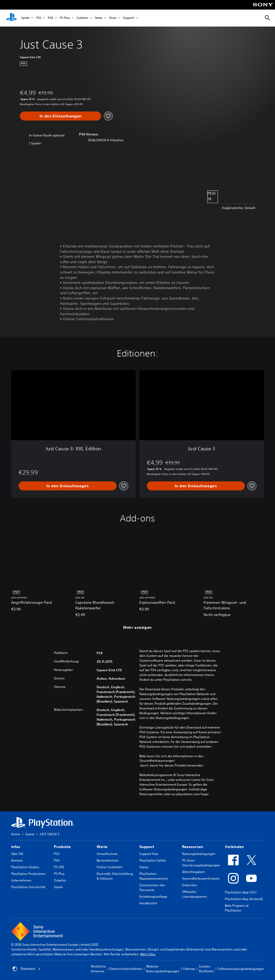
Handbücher (148, 903)
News (99, 18)
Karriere (17, 860)
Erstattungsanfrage (153, 896)
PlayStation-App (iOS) (241, 892)
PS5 (39, 18)
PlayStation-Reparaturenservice (154, 876)
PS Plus (65, 18)
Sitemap (189, 969)
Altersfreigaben (193, 872)
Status (144, 867)
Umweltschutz (107, 854)
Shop (113, 18)
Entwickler (190, 885)
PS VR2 (59, 867)
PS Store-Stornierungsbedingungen (201, 863)
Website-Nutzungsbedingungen (163, 969)
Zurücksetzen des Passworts (152, 887)
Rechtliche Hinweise (98, 969)
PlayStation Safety (153, 860)
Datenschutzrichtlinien (126, 969)
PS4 (50, 18)
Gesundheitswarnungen (157, 761)
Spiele (25, 18)
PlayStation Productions (28, 874)
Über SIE (17, 854)
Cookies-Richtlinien (206, 969)
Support (128, 18)
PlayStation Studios (25, 867)
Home (16, 834)
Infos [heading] (16, 847)
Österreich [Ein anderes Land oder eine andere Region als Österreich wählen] (26, 969)
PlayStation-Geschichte (28, 887)
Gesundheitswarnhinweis (201, 878)
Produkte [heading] (62, 847)
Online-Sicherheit (109, 867)
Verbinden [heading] (234, 847)
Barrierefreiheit (108, 860)
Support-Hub (149, 854)
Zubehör (82, 18)
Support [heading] (147, 847)
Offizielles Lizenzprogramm (194, 894)
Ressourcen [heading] (193, 847)
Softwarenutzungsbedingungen (241, 969)
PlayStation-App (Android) (244, 899)
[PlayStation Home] (11, 18)
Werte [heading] (102, 847)
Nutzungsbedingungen (199, 854)
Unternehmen (21, 880)
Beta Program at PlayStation (237, 908)
